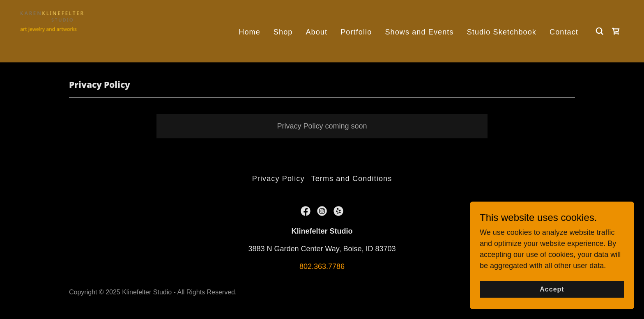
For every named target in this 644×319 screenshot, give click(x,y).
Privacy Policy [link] (278, 179)
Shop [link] (283, 32)
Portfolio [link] (356, 32)
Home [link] (250, 32)
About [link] (316, 32)
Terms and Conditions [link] (352, 179)
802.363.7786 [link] (322, 266)
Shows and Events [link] (419, 32)
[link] (54, 31)
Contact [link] (564, 32)
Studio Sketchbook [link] (502, 32)
